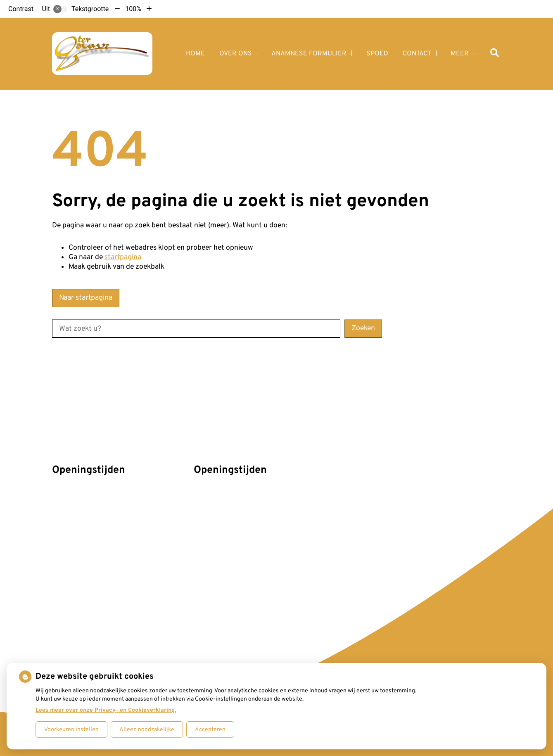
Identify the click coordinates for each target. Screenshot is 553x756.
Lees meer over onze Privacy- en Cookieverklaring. (106, 710)
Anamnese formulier (309, 54)
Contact (417, 54)
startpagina (123, 257)
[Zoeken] (495, 54)
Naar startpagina (86, 298)
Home (195, 54)
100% (133, 9)
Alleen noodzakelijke (147, 730)
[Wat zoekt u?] (196, 329)
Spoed (377, 54)
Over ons (236, 54)
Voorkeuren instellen (71, 730)
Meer (460, 54)
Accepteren (210, 730)
